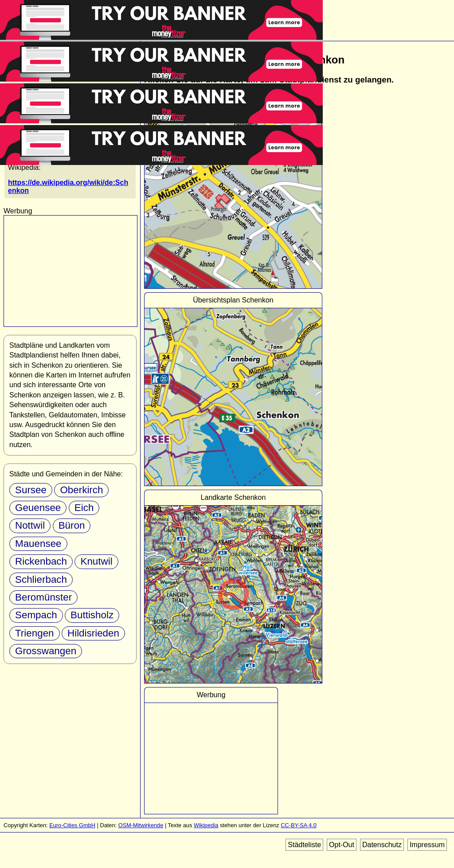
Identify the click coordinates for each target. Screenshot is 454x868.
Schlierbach (41, 579)
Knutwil (96, 561)
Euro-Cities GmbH (72, 825)
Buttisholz (92, 615)
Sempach (36, 615)
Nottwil (30, 525)
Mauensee (38, 544)
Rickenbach (41, 561)
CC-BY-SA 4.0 (299, 825)
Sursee (31, 490)
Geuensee (38, 508)
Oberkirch (81, 490)
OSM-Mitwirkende (141, 825)
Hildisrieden (93, 633)
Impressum (427, 845)
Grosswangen (46, 651)
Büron (72, 525)
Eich (84, 508)
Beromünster (43, 597)
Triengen (35, 633)
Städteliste (304, 845)
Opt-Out (342, 845)
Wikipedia (206, 825)
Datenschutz (382, 845)
